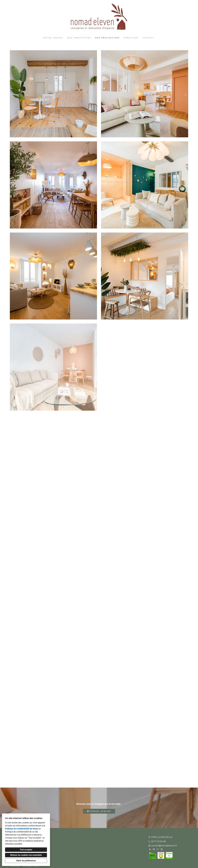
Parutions (131, 38)
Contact (149, 38)
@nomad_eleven (99, 811)
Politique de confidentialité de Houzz (22, 829)
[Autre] (162, 849)
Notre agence (53, 38)
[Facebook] (154, 849)
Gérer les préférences (26, 861)
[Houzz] (150, 849)
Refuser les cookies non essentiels (26, 855)
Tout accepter (26, 850)
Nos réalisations (107, 38)
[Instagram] (158, 849)
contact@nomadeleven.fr (164, 846)
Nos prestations (79, 38)
